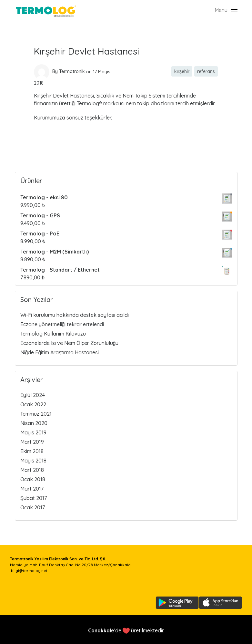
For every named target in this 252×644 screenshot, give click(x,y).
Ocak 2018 (33, 479)
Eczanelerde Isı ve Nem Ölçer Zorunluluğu (70, 343)
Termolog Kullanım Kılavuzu (53, 334)
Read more (47, 137)
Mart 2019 (32, 442)
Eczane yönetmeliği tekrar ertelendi (62, 324)
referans (206, 71)
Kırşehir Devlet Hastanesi (86, 51)
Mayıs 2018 (33, 461)
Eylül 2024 (33, 395)
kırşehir (182, 71)
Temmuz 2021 (36, 414)
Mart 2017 (32, 489)
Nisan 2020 (34, 423)
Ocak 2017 (33, 507)
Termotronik (72, 71)
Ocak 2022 (33, 404)
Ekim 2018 (32, 451)
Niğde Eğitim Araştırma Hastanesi (60, 352)
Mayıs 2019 (33, 432)
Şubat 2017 (34, 498)
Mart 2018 (32, 470)
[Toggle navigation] (234, 10)
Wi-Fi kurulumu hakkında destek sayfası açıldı (75, 315)
